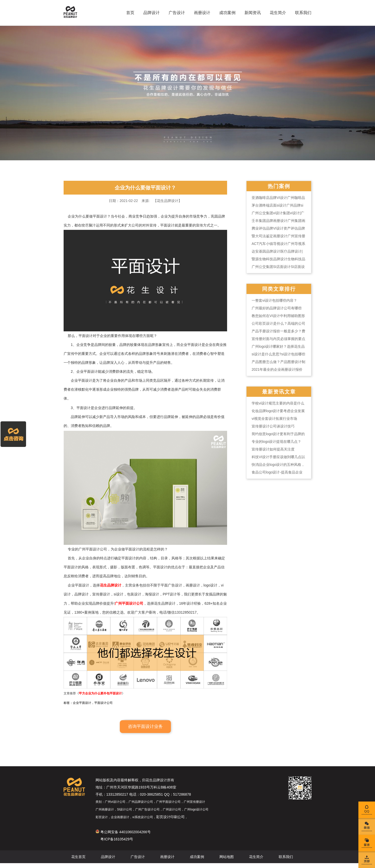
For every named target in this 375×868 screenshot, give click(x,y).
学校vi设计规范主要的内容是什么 (278, 403)
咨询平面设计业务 (145, 731)
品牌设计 (151, 13)
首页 (130, 13)
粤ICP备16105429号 (117, 844)
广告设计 (177, 13)
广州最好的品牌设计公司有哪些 (277, 308)
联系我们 (303, 13)
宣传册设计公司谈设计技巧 (273, 426)
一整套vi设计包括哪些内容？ (274, 300)
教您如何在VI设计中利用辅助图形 (278, 316)
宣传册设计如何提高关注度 (273, 449)
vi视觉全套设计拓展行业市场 (274, 419)
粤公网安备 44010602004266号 (123, 837)
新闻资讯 (253, 13)
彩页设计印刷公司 (170, 822)
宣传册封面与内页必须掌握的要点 (278, 339)
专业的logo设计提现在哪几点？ (276, 442)
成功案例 (227, 13)
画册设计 (202, 13)
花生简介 (278, 13)
